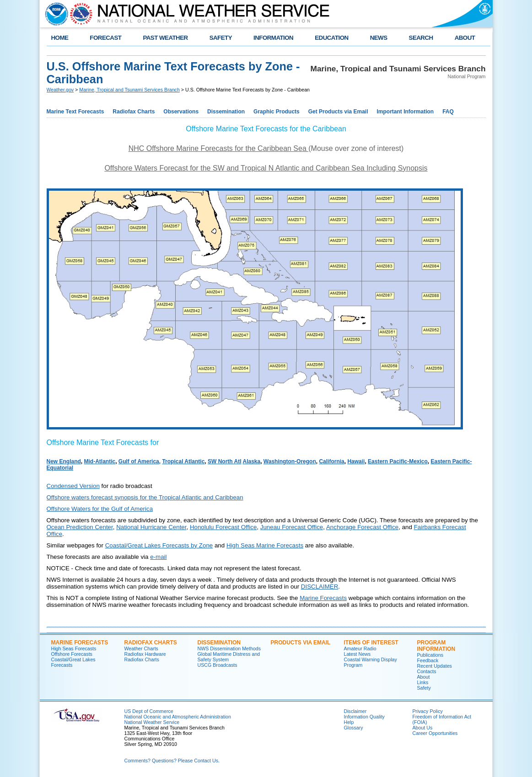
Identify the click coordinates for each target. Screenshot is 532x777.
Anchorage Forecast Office (362, 527)
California (331, 461)
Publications (430, 655)
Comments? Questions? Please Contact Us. (172, 761)
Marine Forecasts (323, 598)
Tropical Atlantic (183, 461)
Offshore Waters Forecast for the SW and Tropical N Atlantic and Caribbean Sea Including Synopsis (266, 168)
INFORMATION (273, 38)
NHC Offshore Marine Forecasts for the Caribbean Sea (219, 148)
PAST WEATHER (165, 38)
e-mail (158, 557)
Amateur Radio (360, 648)
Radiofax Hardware (145, 654)
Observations (181, 112)
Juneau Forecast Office (292, 527)
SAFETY (221, 38)
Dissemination (226, 112)
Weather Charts (141, 648)
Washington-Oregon (290, 461)
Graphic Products (277, 112)
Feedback (428, 660)
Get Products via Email (338, 112)
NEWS (379, 38)
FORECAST (105, 38)
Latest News (357, 654)
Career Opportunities (435, 733)
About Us (423, 728)
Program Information (436, 646)
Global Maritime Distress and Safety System (229, 657)
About (424, 677)
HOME (60, 38)
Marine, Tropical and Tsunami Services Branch (129, 90)
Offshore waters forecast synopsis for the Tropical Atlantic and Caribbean (145, 497)
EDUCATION (331, 38)
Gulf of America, (140, 461)
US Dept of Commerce (149, 711)
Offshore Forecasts (72, 654)
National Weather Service (152, 722)
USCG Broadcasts (218, 665)
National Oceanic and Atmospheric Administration (178, 717)
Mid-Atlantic (100, 461)
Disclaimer (355, 711)
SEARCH (421, 38)
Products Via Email (301, 643)
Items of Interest (371, 643)
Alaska (251, 461)
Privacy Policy (428, 711)
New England (64, 461)
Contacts (427, 671)
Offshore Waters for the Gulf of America (100, 509)
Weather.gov (60, 90)
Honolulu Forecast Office (223, 527)
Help (349, 722)
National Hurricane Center (151, 527)
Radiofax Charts (134, 112)
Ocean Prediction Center (80, 527)
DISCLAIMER (320, 587)
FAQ (448, 112)
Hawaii (356, 461)
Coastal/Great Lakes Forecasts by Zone (159, 545)
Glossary (354, 728)
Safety (424, 688)
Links (423, 682)
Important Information (406, 112)
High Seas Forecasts (74, 648)
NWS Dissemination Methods (229, 648)
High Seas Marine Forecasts (265, 545)
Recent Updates (435, 666)
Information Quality (364, 717)
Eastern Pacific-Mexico (398, 461)
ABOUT (465, 38)
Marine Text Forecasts (75, 112)
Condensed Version (73, 486)
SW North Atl (225, 461)
